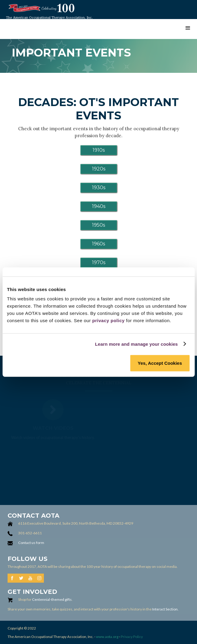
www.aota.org (107, 637)
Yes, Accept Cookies (160, 363)
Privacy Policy (132, 637)
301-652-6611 (30, 533)
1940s (99, 206)
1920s (99, 169)
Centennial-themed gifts (52, 599)
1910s (99, 150)
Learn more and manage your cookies (136, 344)
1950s (98, 225)
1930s (99, 188)
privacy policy (108, 320)
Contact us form (31, 543)
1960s (98, 244)
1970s (99, 262)
